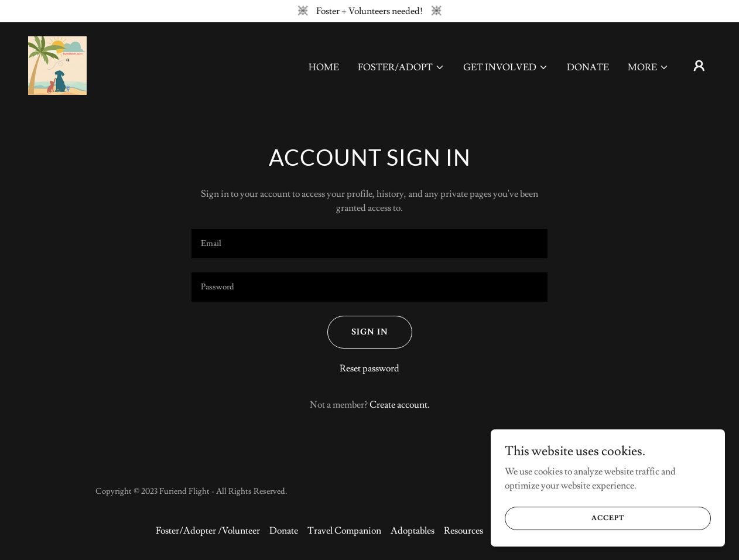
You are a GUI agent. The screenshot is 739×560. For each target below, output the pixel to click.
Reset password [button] (369, 368)
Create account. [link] (400, 405)
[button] (401, 67)
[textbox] (369, 244)
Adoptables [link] (413, 531)
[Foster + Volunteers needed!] (369, 11)
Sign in (370, 332)
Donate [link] (588, 67)
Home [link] (324, 67)
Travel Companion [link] (344, 531)
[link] (57, 63)
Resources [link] (463, 531)
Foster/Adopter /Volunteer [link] (208, 531)
